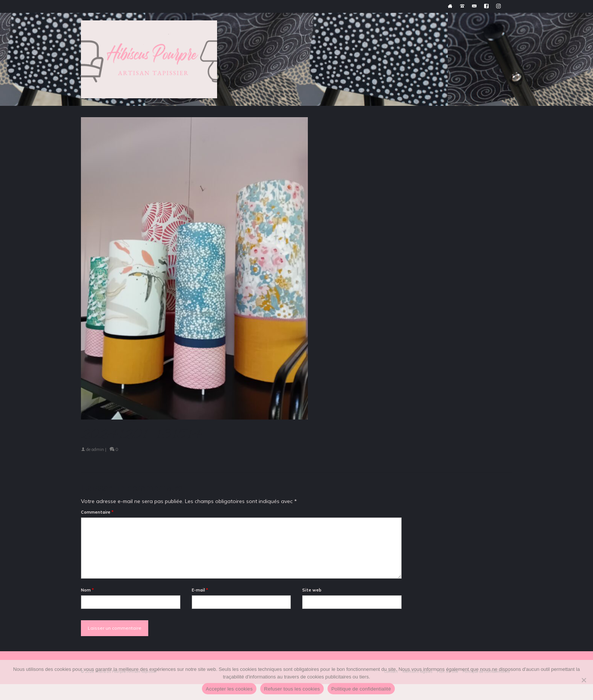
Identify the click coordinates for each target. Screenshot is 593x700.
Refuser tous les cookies (292, 689)
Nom (87, 590)
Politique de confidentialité (361, 689)
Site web (312, 590)
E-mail (200, 590)
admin (98, 449)
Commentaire (97, 512)
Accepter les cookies (229, 689)
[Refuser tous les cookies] (584, 680)
